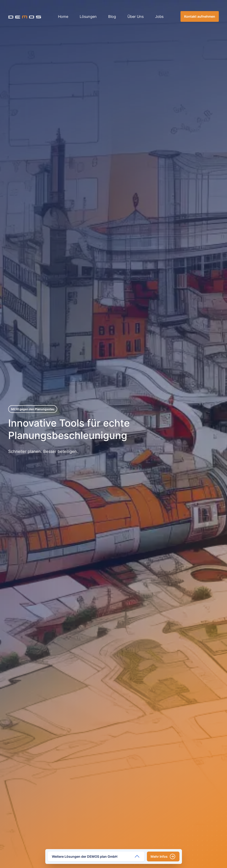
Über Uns (136, 17)
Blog (112, 17)
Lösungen (88, 17)
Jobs (159, 17)
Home (63, 17)
